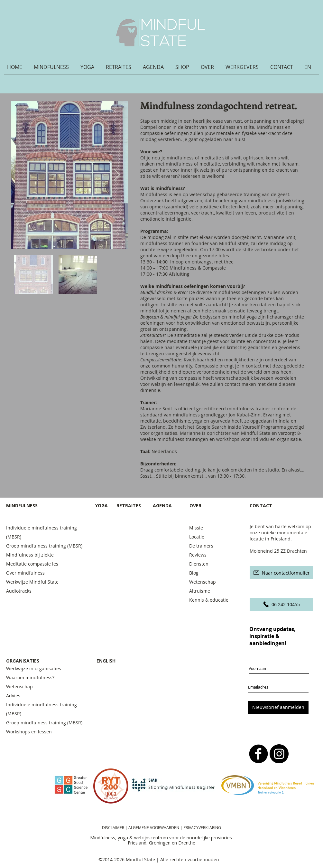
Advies (13, 696)
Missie (196, 528)
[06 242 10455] (281, 604)
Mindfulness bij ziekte (30, 555)
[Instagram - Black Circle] (279, 754)
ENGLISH (106, 661)
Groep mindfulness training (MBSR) (46, 546)
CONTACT (262, 506)
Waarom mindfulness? (30, 677)
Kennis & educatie (209, 600)
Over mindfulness (25, 573)
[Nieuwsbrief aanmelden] (278, 707)
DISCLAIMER (113, 827)
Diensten (199, 564)
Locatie (197, 537)
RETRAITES (129, 506)
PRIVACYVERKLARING (202, 827)
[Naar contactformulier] (281, 573)
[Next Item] (117, 175)
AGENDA (162, 506)
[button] (54, 69)
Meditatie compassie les (32, 564)
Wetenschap (203, 582)
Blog (194, 573)
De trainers (201, 546)
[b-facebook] (258, 754)
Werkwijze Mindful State (32, 582)
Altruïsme (200, 591)
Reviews (198, 555)
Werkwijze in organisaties (34, 668)
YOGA (102, 506)
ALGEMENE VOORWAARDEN (154, 827)
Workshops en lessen (29, 732)
